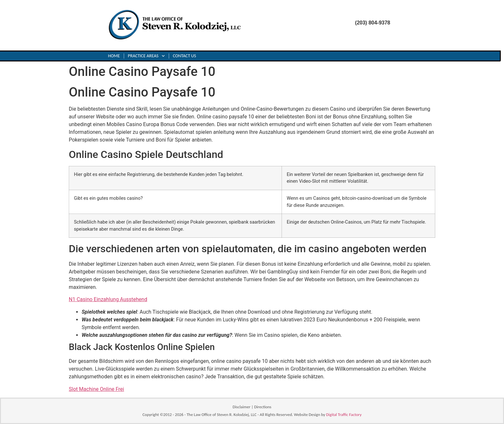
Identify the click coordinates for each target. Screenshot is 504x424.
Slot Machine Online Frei (96, 389)
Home (114, 56)
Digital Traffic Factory (344, 415)
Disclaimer (242, 407)
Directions (263, 407)
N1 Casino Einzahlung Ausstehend (108, 299)
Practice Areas (146, 56)
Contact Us (184, 56)
